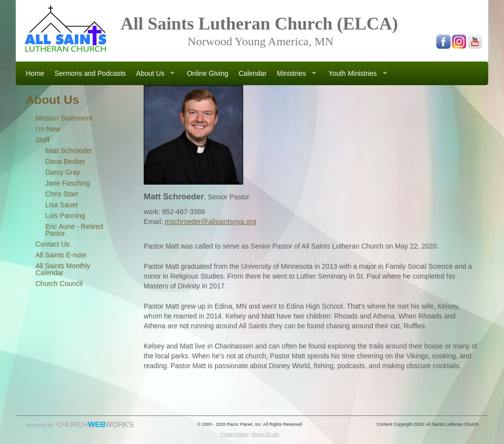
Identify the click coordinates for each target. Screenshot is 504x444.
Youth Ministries (352, 73)
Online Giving (208, 73)
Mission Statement (64, 118)
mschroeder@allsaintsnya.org (210, 222)
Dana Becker (65, 161)
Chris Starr (62, 194)
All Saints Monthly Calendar (63, 269)
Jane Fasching (68, 183)
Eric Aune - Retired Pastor (74, 230)
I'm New (48, 129)
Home (35, 73)
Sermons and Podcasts (90, 73)
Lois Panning (65, 216)
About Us (151, 73)
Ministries (292, 73)
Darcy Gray (63, 172)
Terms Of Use (266, 434)
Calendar (253, 73)
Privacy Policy (234, 434)
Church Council (59, 284)
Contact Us (52, 244)
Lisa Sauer (62, 205)
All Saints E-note (61, 255)
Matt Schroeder (69, 151)
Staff (43, 140)
